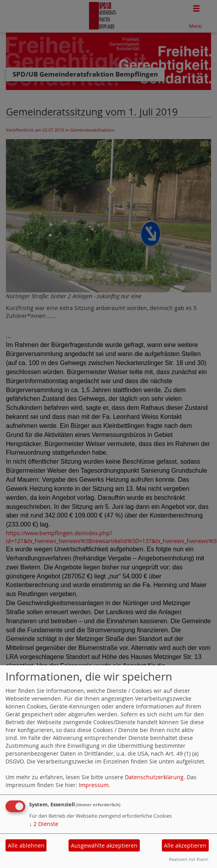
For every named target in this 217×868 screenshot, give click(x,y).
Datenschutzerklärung (154, 777)
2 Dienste (44, 824)
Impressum (94, 785)
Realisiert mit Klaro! (189, 859)
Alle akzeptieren (185, 845)
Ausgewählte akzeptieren (104, 845)
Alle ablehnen (26, 845)
